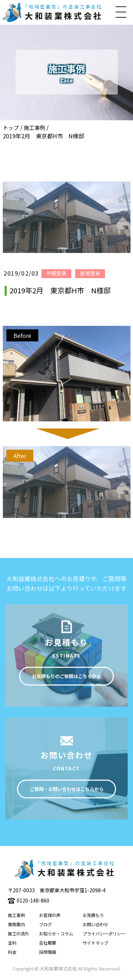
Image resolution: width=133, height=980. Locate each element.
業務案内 (16, 924)
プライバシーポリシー (104, 934)
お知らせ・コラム (56, 934)
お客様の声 (50, 915)
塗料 (12, 943)
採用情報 (48, 952)
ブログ (45, 924)
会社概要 (48, 943)
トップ (11, 128)
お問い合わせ (95, 924)
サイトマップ (95, 943)
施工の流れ (18, 934)
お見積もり (93, 915)
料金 (12, 952)
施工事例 (34, 128)
